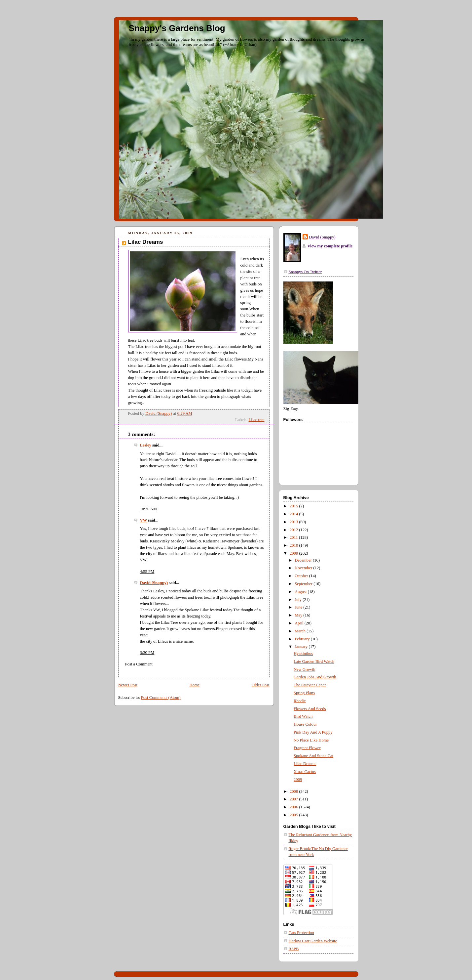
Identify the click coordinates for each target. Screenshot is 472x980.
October (302, 576)
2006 (294, 807)
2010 (294, 545)
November (304, 568)
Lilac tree (257, 420)
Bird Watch (303, 716)
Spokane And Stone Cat (313, 756)
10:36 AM (149, 509)
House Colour (305, 724)
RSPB (294, 949)
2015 (294, 506)
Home (195, 685)
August (301, 592)
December (304, 560)
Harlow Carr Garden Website (313, 941)
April (300, 623)
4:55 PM (147, 572)
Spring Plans (304, 693)
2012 (294, 530)
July (299, 600)
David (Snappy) (154, 583)
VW (144, 520)
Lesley (146, 445)
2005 (294, 815)
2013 (294, 522)
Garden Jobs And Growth (315, 677)
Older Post (261, 685)
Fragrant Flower (307, 748)
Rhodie (300, 701)
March (301, 631)
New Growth (305, 669)
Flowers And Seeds (310, 709)
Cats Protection (301, 933)
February (303, 639)
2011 (294, 537)
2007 (294, 799)
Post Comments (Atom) (161, 698)
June (299, 607)
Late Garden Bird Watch (314, 661)
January (302, 647)
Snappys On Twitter (305, 272)
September (304, 584)
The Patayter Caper (310, 685)
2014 (294, 514)
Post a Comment (139, 664)
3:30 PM (147, 653)
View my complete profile (330, 246)
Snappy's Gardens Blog (177, 28)
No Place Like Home (311, 740)
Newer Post (128, 685)
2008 (294, 791)
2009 (294, 553)
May (299, 615)
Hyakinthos (303, 654)
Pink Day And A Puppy (313, 732)
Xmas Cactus (305, 772)
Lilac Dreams (305, 764)
